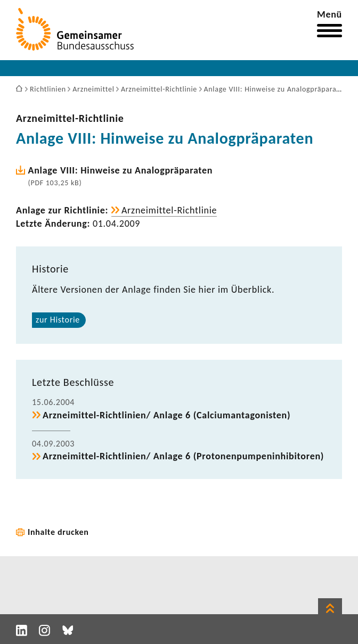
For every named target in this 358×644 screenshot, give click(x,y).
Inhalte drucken (58, 532)
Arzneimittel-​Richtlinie (70, 118)
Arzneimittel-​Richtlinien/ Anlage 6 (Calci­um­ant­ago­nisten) (166, 415)
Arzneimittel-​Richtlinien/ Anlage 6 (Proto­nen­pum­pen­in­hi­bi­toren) (183, 456)
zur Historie (58, 320)
